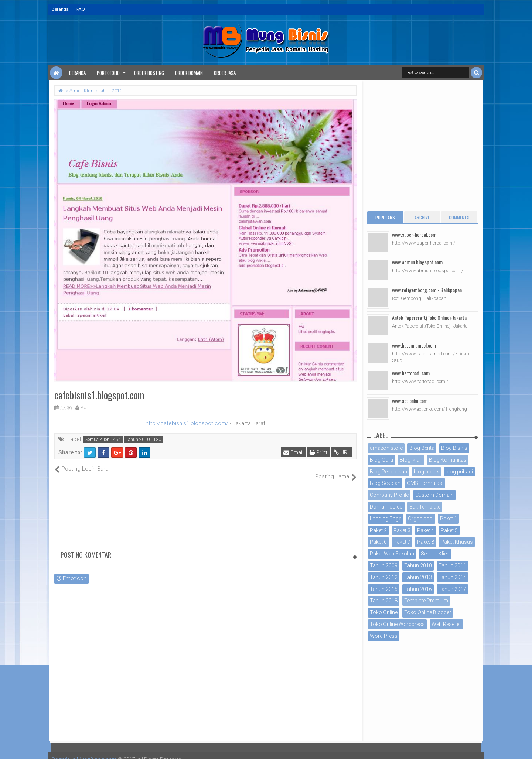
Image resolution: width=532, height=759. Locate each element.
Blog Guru (381, 460)
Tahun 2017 (452, 589)
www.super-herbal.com (414, 234)
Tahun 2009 (384, 565)
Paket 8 (426, 542)
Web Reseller (446, 624)
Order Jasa (225, 73)
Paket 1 (449, 519)
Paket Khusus (457, 542)
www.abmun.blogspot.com (417, 262)
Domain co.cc (386, 507)
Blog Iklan (411, 460)
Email (293, 452)
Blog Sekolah (385, 483)
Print (318, 452)
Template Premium (426, 601)
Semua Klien (97, 440)
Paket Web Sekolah (392, 554)
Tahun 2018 (384, 601)
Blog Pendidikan (388, 472)
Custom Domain (434, 495)
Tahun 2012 (384, 577)
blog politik (426, 472)
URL (342, 452)
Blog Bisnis (454, 448)
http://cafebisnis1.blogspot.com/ (187, 423)
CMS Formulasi (425, 483)
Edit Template (425, 507)
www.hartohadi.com (411, 373)
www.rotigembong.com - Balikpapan (427, 290)
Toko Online (384, 612)
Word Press (384, 636)
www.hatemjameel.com (414, 345)
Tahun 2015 (384, 589)
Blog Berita (422, 448)
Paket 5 (449, 530)
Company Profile (389, 495)
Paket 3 (402, 530)
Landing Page (386, 519)
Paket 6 (378, 542)
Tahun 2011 (452, 565)
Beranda (60, 9)
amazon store (386, 448)
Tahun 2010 (138, 440)
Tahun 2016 (418, 589)
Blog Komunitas (448, 460)
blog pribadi (459, 472)
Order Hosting (149, 73)
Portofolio (108, 73)
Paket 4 (426, 530)
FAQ (81, 9)
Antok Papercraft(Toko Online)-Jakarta (429, 317)
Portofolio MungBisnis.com (84, 752)
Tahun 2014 (452, 577)
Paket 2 (378, 530)
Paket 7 (402, 542)
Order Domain (189, 73)
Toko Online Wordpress (397, 624)
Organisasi (421, 519)
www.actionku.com (410, 401)
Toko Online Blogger (428, 612)
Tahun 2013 (418, 577)
